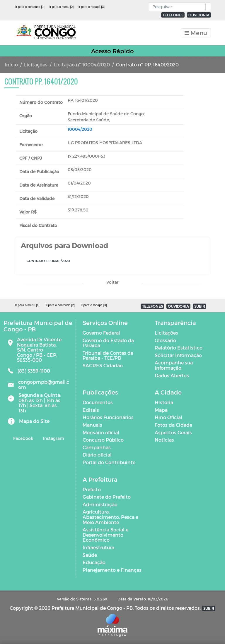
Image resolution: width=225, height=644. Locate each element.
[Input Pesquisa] (178, 7)
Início (11, 64)
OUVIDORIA (199, 15)
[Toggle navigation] (196, 33)
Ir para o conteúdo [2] (60, 305)
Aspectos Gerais (173, 432)
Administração (100, 504)
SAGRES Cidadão (103, 365)
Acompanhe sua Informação (174, 365)
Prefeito (92, 489)
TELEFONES (173, 15)
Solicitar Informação (178, 355)
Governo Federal (101, 333)
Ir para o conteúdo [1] (30, 7)
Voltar (112, 282)
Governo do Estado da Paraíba (108, 343)
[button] (207, 7)
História (164, 402)
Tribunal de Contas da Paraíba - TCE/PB (108, 355)
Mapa (161, 410)
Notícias (164, 440)
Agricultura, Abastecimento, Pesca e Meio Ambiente (110, 517)
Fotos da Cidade (173, 425)
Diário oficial (97, 455)
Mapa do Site (34, 421)
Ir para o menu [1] (27, 305)
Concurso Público (103, 440)
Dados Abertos (172, 375)
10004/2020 (80, 129)
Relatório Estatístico (179, 348)
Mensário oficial (101, 432)
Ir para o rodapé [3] (92, 7)
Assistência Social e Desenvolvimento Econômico (105, 535)
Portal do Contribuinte (109, 462)
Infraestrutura (98, 547)
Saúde (90, 555)
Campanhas (97, 447)
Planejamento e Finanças (112, 570)
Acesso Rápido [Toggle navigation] (112, 51)
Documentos (98, 402)
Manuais (92, 425)
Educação (94, 562)
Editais (91, 410)
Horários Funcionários (108, 417)
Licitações (36, 64)
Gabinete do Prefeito (107, 497)
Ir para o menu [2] (61, 7)
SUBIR (200, 306)
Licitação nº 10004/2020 (82, 64)
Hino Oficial (168, 417)
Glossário (165, 340)
